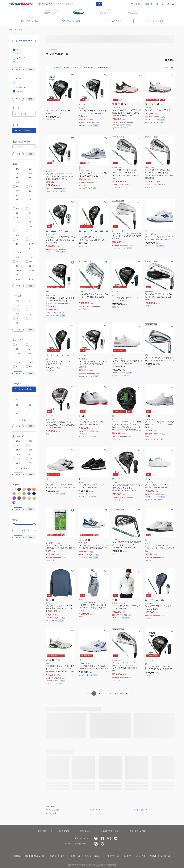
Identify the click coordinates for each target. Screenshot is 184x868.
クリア (18, 69)
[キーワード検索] (99, 4)
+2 (161, 104)
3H (85, 231)
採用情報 (165, 856)
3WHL (54, 231)
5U (157, 600)
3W (47, 231)
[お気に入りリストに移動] (162, 4)
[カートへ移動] (168, 4)
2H (80, 231)
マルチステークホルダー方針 (134, 856)
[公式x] (96, 838)
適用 (30, 69)
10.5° (152, 660)
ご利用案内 (42, 831)
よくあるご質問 (63, 831)
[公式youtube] (116, 838)
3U (146, 600)
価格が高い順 (103, 67)
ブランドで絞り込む (24, 131)
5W (53, 416)
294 (127, 694)
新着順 (76, 67)
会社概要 (153, 856)
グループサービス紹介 (138, 831)
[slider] (14, 525)
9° (46, 104)
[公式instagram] (109, 838)
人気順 (66, 67)
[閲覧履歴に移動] (157, 4)
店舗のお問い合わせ (110, 831)
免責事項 (53, 856)
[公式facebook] (102, 838)
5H (96, 231)
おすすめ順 (53, 67)
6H (102, 231)
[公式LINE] (102, 844)
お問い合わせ (85, 831)
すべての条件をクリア (24, 41)
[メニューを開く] (173, 4)
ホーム (12, 30)
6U (162, 600)
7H (107, 231)
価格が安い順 (88, 67)
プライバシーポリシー (70, 856)
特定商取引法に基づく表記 (35, 856)
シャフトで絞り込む (24, 389)
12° (125, 292)
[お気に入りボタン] (73, 75)
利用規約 (17, 856)
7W (66, 231)
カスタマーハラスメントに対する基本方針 (102, 856)
